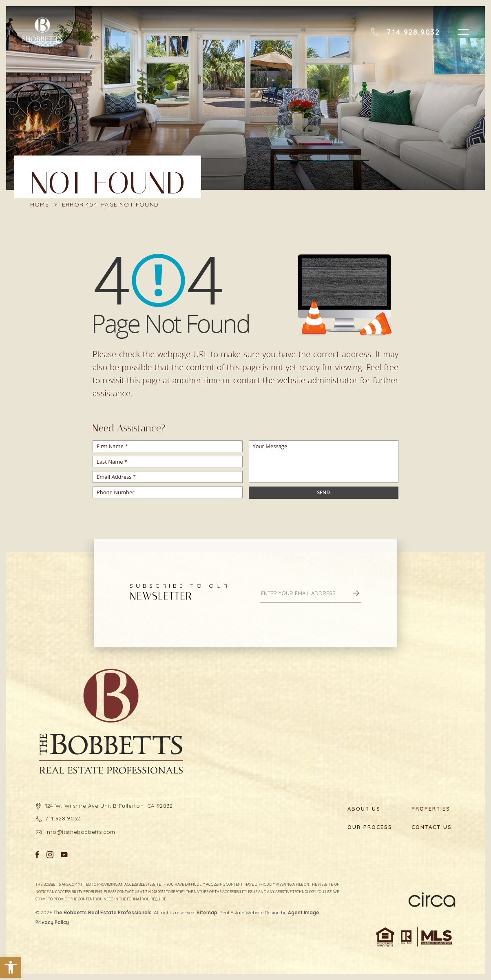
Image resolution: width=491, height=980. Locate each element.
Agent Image (304, 912)
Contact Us (432, 827)
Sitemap (207, 912)
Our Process (369, 827)
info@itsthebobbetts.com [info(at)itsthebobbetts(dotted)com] (80, 832)
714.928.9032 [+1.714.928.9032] (63, 818)
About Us (364, 809)
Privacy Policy (52, 922)
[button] (11, 967)
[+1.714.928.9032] (405, 32)
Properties (431, 809)
